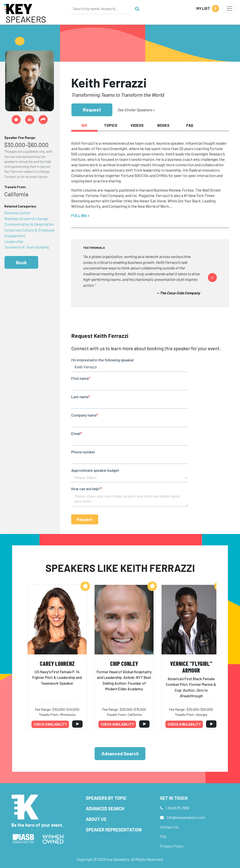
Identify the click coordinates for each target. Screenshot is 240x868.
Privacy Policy (172, 846)
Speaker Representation (114, 830)
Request (92, 110)
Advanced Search (120, 753)
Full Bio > (80, 215)
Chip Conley (124, 664)
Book (21, 262)
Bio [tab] (84, 125)
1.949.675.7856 (178, 808)
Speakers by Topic (106, 798)
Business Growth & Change (26, 219)
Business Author (18, 213)
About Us (96, 819)
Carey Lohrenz (57, 664)
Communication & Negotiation (29, 224)
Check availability (50, 724)
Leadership (14, 241)
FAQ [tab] (190, 125)
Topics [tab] (111, 125)
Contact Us (169, 827)
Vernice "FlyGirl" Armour (191, 667)
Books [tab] (163, 125)
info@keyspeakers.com (186, 817)
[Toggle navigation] (230, 9)
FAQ (163, 836)
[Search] (101, 9)
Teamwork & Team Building (27, 247)
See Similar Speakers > (136, 110)
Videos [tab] (137, 125)
